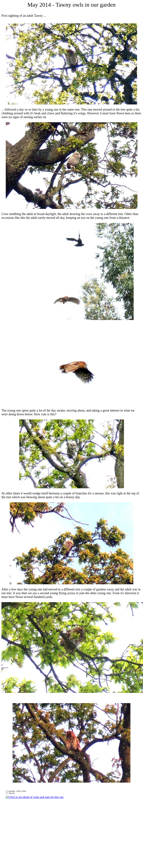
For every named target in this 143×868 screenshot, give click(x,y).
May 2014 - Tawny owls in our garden (71, 5)
